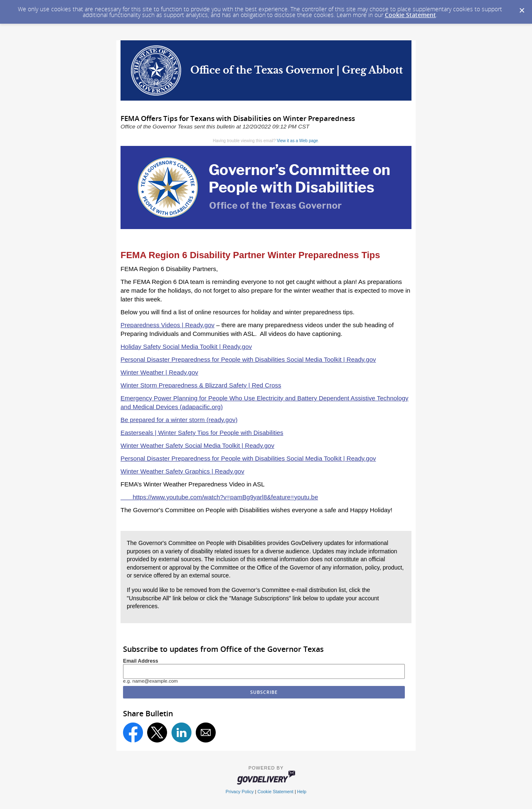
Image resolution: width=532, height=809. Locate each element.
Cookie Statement (410, 15)
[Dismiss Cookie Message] (522, 8)
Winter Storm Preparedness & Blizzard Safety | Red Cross (201, 385)
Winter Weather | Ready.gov (159, 372)
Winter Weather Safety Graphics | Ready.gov (182, 471)
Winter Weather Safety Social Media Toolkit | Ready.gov (197, 445)
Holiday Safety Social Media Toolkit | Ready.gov (186, 347)
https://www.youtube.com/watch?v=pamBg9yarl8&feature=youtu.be (219, 497)
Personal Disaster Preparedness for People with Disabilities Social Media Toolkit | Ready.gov (248, 359)
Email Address (141, 661)
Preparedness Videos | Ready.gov (167, 325)
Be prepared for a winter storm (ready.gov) (179, 420)
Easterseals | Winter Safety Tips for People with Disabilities (202, 433)
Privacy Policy (240, 792)
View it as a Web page (297, 141)
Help (302, 792)
